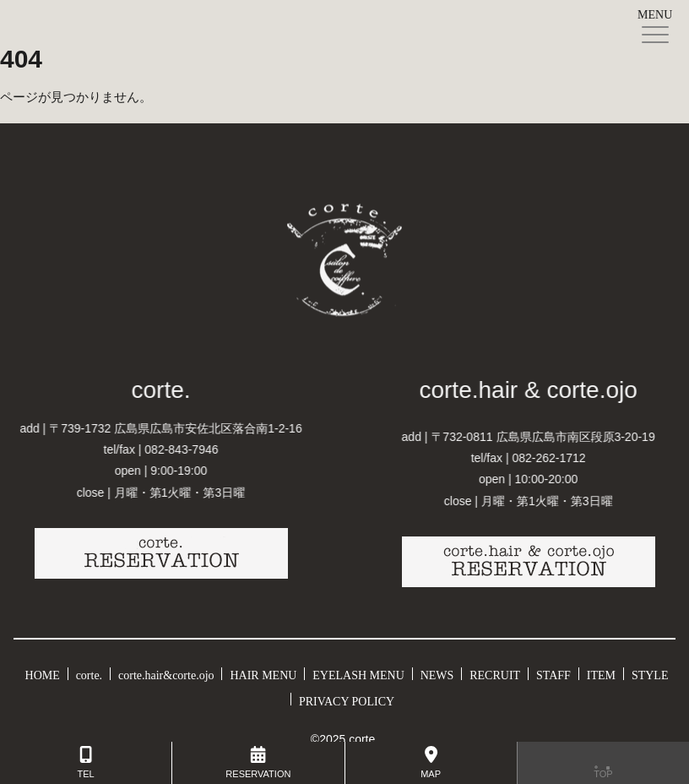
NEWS (437, 672)
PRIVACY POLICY (347, 698)
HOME (43, 672)
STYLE (650, 672)
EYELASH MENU (358, 672)
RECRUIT (495, 672)
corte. (89, 672)
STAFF (553, 672)
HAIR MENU (263, 672)
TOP (603, 762)
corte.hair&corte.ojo (166, 672)
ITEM (601, 672)
